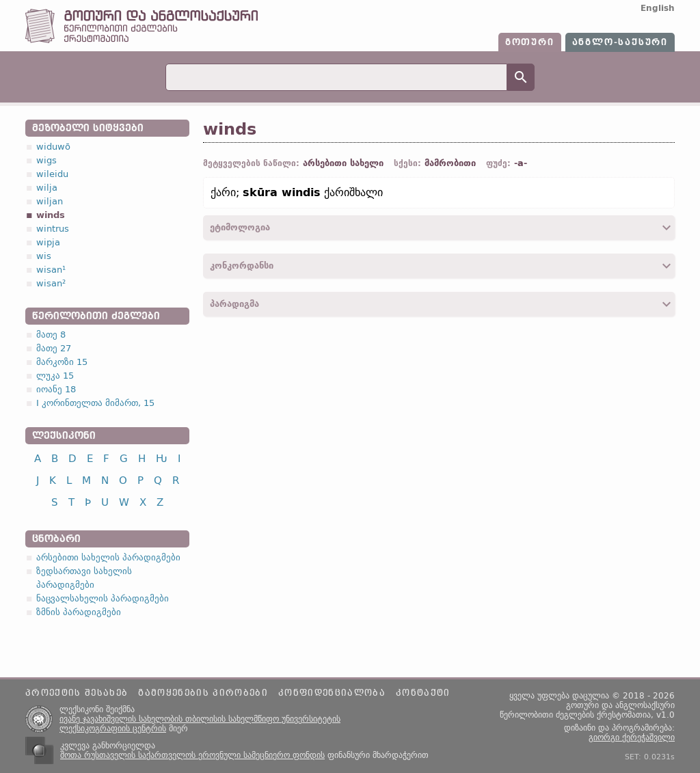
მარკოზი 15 (62, 362)
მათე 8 (51, 335)
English (658, 8)
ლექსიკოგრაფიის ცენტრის (113, 729)
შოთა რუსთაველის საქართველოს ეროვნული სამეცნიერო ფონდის (192, 755)
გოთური (530, 42)
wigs (46, 160)
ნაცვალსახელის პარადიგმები (103, 598)
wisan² (51, 283)
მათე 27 (54, 348)
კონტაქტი (423, 693)
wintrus (53, 229)
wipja (48, 242)
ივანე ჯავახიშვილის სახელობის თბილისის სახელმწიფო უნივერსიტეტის (200, 719)
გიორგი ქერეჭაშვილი (632, 737)
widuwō (53, 147)
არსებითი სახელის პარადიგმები (108, 557)
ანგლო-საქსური (620, 42)
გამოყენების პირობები (203, 693)
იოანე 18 (56, 389)
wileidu (52, 174)
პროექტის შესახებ (77, 693)
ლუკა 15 (55, 376)
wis (44, 256)
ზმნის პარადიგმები (79, 612)
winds (51, 215)
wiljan (50, 201)
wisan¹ (51, 270)
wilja (47, 188)
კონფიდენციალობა (332, 693)
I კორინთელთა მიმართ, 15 (95, 403)
